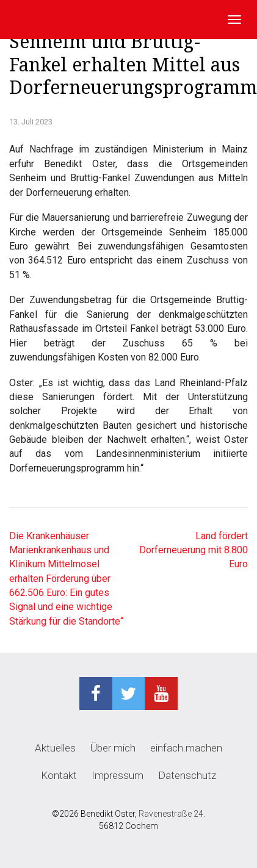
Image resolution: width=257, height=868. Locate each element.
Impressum (118, 775)
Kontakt (59, 775)
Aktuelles (55, 748)
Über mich (113, 748)
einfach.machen (186, 748)
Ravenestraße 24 (171, 814)
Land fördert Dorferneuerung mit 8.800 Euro (194, 550)
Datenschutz (187, 775)
